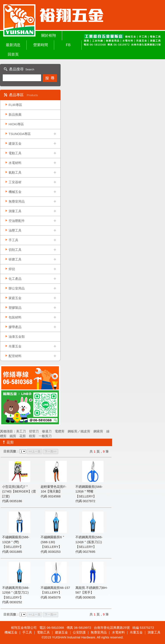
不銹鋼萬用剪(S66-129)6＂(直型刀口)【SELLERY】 (16, 592)
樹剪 (32, 436)
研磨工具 (15, 259)
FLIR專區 (15, 105)
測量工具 (15, 211)
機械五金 (15, 192)
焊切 (12, 269)
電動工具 (15, 153)
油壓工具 (15, 230)
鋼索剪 (98, 431)
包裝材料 (15, 317)
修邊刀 (47, 431)
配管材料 (15, 356)
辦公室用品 (17, 288)
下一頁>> (51, 451)
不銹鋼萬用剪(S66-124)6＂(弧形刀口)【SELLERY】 (89, 542)
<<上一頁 (34, 451)
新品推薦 (15, 114)
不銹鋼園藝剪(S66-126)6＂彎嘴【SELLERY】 (89, 491)
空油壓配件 (17, 221)
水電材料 (15, 163)
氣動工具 (15, 172)
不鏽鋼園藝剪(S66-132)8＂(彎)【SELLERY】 (16, 542)
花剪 (23, 436)
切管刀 (34, 431)
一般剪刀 (45, 436)
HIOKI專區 (16, 124)
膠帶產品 (15, 327)
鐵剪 (13, 436)
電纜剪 (60, 431)
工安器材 (15, 182)
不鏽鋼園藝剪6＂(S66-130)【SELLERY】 (53, 542)
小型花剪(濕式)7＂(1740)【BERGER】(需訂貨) (19, 491)
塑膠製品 (15, 308)
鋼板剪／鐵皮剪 (79, 431)
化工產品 (15, 279)
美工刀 (21, 431)
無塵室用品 (17, 201)
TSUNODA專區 (20, 134)
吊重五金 (15, 346)
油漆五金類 (17, 337)
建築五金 (15, 143)
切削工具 (15, 250)
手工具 (13, 240)
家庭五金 (15, 298)
